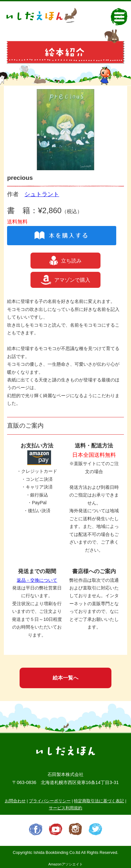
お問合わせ (15, 801)
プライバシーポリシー (50, 801)
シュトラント (42, 194)
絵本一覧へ (65, 678)
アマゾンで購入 (66, 280)
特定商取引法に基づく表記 (99, 801)
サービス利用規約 (65, 808)
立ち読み (65, 261)
